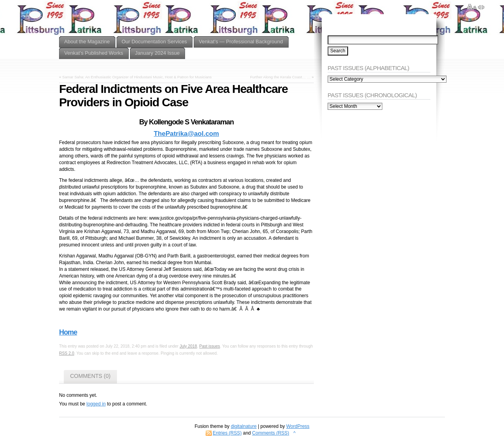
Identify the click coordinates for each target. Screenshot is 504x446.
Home (68, 332)
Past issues (210, 346)
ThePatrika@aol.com (187, 134)
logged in (96, 404)
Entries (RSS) (227, 433)
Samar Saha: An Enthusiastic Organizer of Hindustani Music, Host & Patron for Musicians (137, 77)
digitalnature (244, 426)
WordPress (298, 426)
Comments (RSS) (271, 433)
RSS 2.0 (67, 353)
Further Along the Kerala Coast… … (280, 77)
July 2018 (188, 346)
